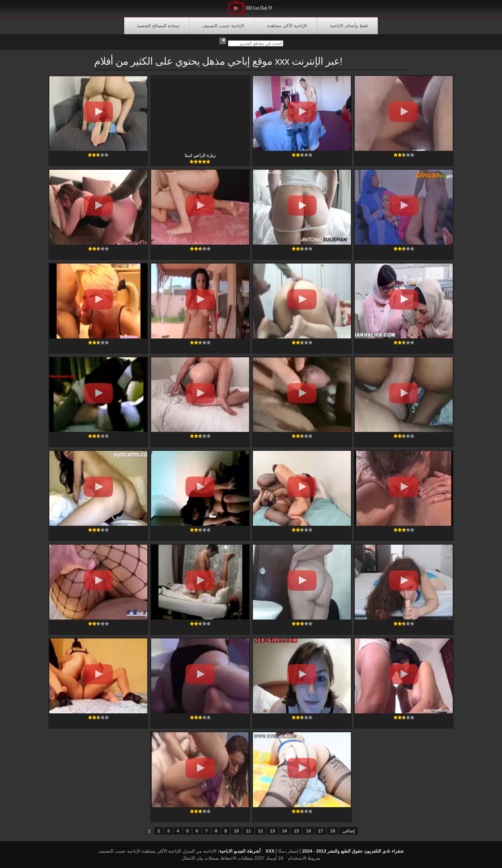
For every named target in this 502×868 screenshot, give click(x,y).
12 (261, 831)
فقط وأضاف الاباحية (349, 26)
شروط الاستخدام (304, 858)
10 (236, 831)
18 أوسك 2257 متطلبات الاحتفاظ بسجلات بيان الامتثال (232, 858)
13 (272, 831)
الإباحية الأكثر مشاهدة (287, 26)
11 (248, 831)
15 (296, 831)
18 (333, 831)
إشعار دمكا (288, 851)
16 (309, 831)
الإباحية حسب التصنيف (223, 26)
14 (285, 831)
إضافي (348, 831)
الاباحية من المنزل (199, 851)
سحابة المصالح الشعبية (158, 26)
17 (321, 831)
